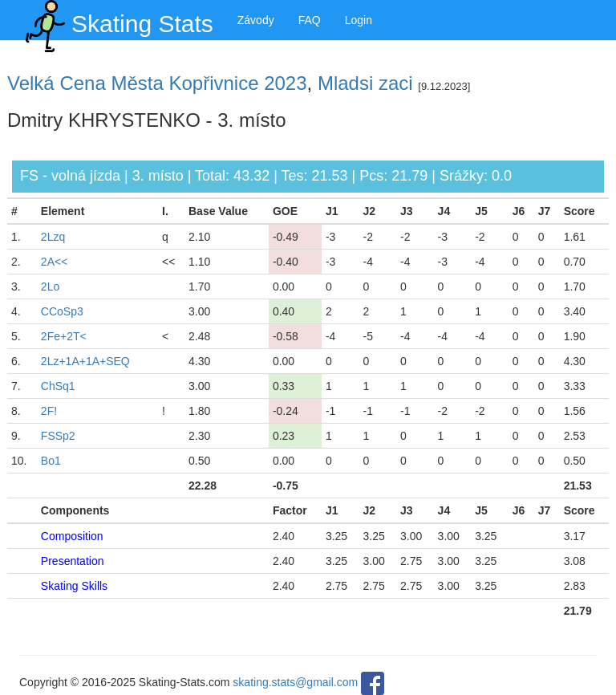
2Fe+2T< (64, 336)
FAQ (310, 20)
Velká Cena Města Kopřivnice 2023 (157, 83)
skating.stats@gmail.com (295, 682)
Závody (256, 20)
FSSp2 (58, 436)
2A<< (54, 262)
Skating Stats (116, 20)
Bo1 (51, 461)
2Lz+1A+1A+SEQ (85, 361)
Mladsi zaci (365, 83)
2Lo (50, 287)
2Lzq (53, 237)
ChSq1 (58, 386)
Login (359, 20)
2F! (49, 411)
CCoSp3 (62, 311)
